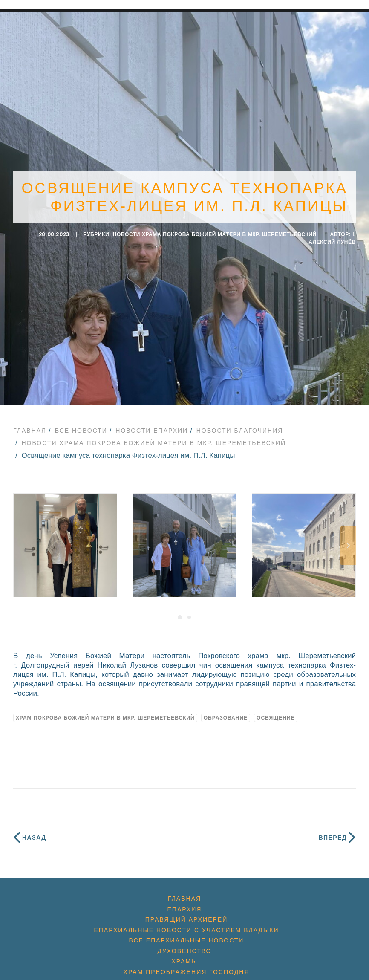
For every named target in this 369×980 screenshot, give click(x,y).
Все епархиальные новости (187, 936)
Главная (30, 426)
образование (226, 714)
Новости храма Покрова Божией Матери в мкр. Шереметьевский (215, 232)
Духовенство (184, 946)
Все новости (81, 426)
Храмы (184, 957)
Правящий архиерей (186, 915)
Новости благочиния (240, 426)
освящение (276, 714)
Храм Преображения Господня (187, 967)
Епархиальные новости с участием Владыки (186, 925)
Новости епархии (152, 426)
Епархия (185, 905)
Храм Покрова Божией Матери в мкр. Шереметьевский (105, 714)
